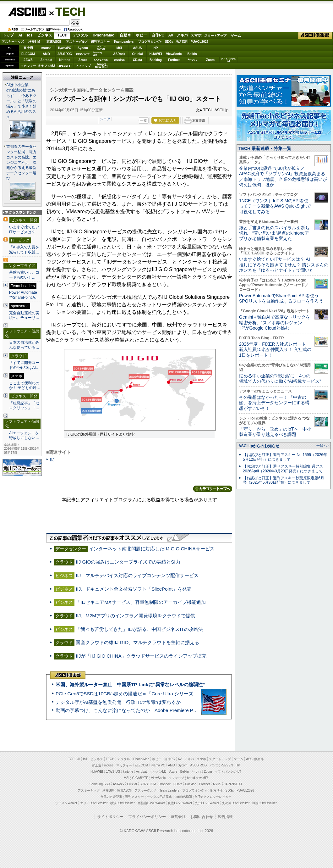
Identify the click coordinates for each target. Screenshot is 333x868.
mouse (46, 48)
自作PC (158, 35)
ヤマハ (192, 60)
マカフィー (28, 66)
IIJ (52, 460)
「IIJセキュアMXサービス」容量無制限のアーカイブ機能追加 (141, 602)
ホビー (141, 35)
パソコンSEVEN (101, 48)
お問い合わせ (202, 817)
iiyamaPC (65, 48)
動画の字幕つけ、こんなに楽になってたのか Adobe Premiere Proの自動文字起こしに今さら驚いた (162, 710)
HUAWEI (156, 54)
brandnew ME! (101, 66)
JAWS (28, 60)
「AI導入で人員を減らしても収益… (24, 250)
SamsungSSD (97, 54)
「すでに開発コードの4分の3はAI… (24, 365)
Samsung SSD (100, 784)
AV (171, 35)
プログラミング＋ (195, 790)
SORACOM (148, 784)
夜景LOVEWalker (180, 803)
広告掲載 (225, 817)
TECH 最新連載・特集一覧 (265, 148)
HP (156, 48)
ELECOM (28, 54)
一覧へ (322, 446)
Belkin (192, 54)
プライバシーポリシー (147, 817)
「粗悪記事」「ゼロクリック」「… (24, 406)
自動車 (125, 35)
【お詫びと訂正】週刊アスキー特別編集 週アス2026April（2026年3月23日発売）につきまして (283, 469)
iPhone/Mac (104, 35)
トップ (8, 35)
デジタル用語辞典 (159, 797)
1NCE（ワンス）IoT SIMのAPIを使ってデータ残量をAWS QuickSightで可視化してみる (275, 206)
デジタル (80, 35)
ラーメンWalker (66, 803)
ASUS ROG (65, 54)
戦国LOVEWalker (264, 803)
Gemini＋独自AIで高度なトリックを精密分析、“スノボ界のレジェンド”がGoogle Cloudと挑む (275, 323)
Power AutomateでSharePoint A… (24, 295)
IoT (30, 35)
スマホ (196, 35)
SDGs (169, 42)
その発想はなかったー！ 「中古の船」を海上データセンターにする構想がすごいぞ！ (274, 403)
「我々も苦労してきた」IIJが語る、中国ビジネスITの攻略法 (139, 629)
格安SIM (34, 42)
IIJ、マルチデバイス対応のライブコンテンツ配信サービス (137, 575)
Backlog (156, 60)
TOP (71, 759)
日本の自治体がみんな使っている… (24, 345)
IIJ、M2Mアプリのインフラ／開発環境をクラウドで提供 (135, 616)
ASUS (138, 48)
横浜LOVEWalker (122, 803)
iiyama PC (158, 765)
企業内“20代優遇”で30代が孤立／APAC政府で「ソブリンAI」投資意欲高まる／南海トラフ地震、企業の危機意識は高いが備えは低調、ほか (283, 176)
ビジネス (45, 35)
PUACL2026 (200, 42)
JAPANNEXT (65, 66)
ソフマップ (83, 66)
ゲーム (236, 36)
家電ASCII (54, 42)
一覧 (144, 120)
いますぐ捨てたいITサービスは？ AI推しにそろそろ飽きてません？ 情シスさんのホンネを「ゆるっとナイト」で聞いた (284, 265)
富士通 (28, 48)
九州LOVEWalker (207, 803)
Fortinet (174, 60)
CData (137, 60)
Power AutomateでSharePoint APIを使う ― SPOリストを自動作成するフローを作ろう (282, 298)
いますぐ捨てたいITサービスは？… (24, 230)
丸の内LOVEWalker (236, 803)
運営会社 (178, 817)
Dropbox (119, 60)
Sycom (83, 48)
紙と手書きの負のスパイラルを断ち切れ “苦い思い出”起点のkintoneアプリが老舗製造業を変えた (274, 233)
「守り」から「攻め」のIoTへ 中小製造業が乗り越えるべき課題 (275, 432)
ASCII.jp (27, 12)
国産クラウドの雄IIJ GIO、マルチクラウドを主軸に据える (137, 642)
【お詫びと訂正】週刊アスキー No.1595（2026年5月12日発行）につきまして (285, 457)
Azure (83, 60)
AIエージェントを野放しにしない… (24, 436)
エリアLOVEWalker (94, 803)
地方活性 (182, 42)
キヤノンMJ (46, 66)
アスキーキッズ (13, 42)
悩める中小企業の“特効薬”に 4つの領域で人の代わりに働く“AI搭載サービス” (280, 378)
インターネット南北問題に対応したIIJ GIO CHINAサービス (152, 549)
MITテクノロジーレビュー (213, 797)
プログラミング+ (150, 42)
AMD (46, 54)
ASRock (119, 54)
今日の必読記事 (111, 797)
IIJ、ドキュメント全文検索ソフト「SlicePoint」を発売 (134, 589)
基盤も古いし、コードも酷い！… (24, 275)
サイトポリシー (110, 817)
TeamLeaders (124, 42)
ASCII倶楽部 (315, 36)
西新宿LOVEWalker (151, 803)
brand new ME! (197, 778)
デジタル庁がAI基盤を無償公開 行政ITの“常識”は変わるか (118, 702)
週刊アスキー (100, 42)
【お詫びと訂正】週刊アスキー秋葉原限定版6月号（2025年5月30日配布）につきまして (284, 480)
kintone (65, 60)
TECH (68, 11)
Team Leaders (169, 790)
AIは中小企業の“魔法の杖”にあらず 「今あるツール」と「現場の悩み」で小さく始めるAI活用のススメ (21, 101)
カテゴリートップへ (213, 489)
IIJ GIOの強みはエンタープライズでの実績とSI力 (128, 562)
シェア (105, 119)
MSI (119, 48)
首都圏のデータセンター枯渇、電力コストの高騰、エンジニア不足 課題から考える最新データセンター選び (21, 163)
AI (20, 35)
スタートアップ (215, 36)
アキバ (182, 35)
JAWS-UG (113, 772)
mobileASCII (183, 797)
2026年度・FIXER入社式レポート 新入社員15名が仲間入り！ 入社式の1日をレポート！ (275, 350)
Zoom (210, 60)
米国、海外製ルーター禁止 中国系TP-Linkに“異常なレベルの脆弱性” (130, 684)
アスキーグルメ (77, 42)
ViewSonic (174, 54)
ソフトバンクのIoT (229, 60)
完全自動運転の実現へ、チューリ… (24, 315)
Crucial (138, 54)
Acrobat (46, 60)
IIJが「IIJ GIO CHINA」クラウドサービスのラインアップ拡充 (141, 656)
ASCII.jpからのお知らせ (259, 446)
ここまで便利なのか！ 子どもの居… (25, 386)
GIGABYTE (83, 54)
